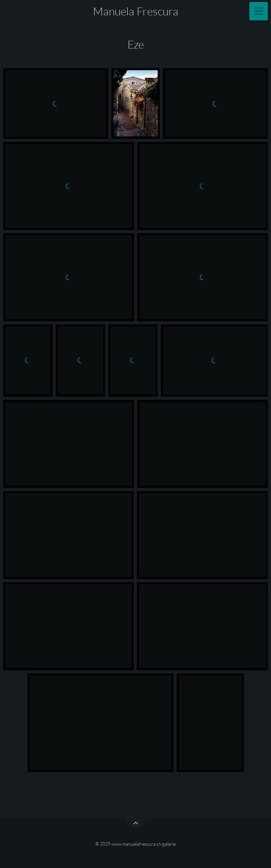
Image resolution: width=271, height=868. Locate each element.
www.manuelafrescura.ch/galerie (144, 844)
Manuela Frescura (136, 11)
